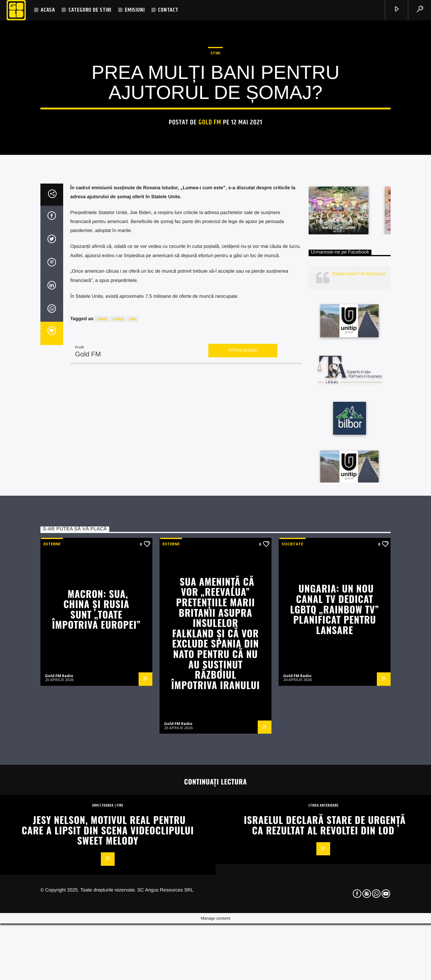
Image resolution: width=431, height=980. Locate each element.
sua (132, 511)
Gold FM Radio (59, 867)
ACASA (48, 10)
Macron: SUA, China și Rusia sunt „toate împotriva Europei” (97, 801)
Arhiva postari (243, 542)
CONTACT (168, 10)
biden (102, 511)
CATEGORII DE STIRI (90, 10)
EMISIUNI (135, 10)
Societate (292, 735)
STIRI (215, 140)
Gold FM (210, 210)
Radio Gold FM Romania (359, 466)
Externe (52, 735)
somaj (118, 511)
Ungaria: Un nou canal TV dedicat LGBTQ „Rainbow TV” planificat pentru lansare (334, 801)
